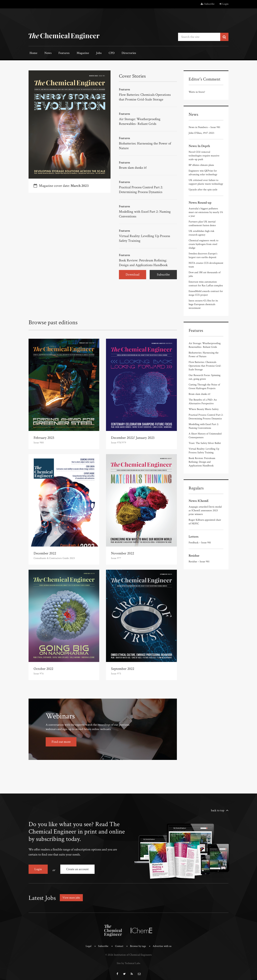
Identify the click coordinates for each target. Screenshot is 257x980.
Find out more (61, 740)
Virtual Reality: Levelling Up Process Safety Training (145, 237)
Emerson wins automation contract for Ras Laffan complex (206, 283)
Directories (120, 53)
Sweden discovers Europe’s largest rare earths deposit (203, 255)
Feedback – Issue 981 (200, 542)
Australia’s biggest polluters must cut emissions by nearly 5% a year (206, 212)
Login (224, 4)
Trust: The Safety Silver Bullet (205, 443)
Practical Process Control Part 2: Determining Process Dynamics (142, 189)
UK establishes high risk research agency (201, 233)
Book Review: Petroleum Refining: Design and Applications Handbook (145, 261)
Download (133, 273)
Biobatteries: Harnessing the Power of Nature (146, 145)
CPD (104, 53)
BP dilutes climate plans (201, 165)
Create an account (78, 868)
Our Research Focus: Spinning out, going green (205, 377)
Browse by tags (138, 943)
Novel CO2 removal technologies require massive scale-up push (204, 155)
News (46, 53)
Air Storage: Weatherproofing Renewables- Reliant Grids (141, 121)
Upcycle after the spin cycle (203, 189)
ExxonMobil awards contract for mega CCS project (206, 293)
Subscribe (208, 4)
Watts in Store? (197, 92)
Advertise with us (163, 943)
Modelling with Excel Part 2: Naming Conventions (146, 213)
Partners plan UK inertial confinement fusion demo (202, 223)
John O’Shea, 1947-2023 (201, 133)
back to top (218, 809)
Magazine (78, 53)
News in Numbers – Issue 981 (204, 127)
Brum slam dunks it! (134, 167)
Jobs (93, 53)
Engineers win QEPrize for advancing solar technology (203, 172)
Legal (87, 943)
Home (33, 53)
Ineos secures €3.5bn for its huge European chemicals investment (203, 304)
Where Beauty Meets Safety (204, 409)
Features (61, 53)
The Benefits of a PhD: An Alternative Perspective (203, 401)
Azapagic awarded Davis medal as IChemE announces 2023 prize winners (205, 510)
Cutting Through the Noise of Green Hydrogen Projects (204, 386)
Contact (119, 943)
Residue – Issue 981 (199, 561)
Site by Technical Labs (128, 960)
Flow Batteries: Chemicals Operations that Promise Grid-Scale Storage (146, 97)
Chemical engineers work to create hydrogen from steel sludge (204, 244)
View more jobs (72, 895)
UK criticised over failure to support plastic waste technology (206, 182)
